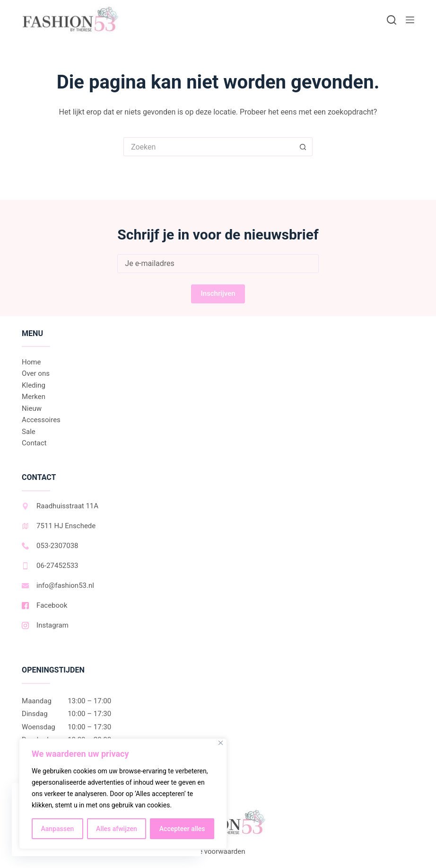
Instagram (45, 625)
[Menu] (410, 20)
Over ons (36, 373)
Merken (34, 397)
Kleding (34, 385)
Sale (29, 432)
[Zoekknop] (303, 147)
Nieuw (32, 408)
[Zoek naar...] (209, 147)
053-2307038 (50, 546)
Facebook (44, 605)
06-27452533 (50, 566)
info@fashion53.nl (58, 585)
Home (31, 362)
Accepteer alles (182, 829)
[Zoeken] (392, 20)
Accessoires (41, 420)
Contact (34, 443)
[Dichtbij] (221, 743)
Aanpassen (57, 829)
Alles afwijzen (117, 829)
